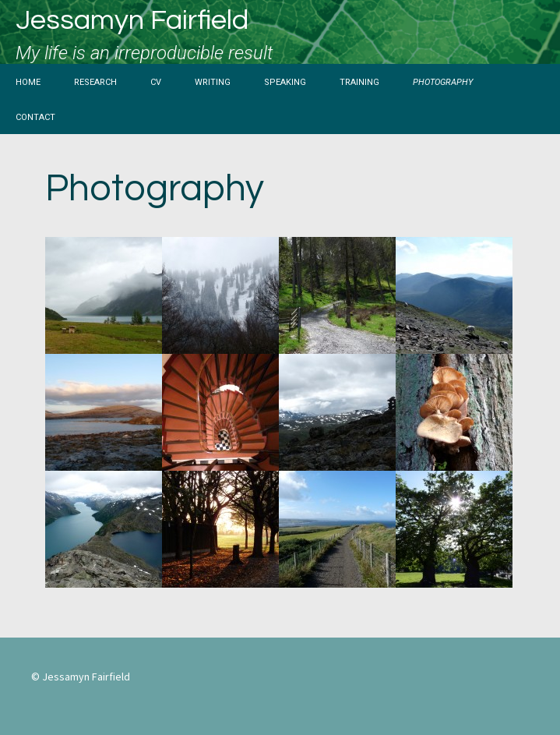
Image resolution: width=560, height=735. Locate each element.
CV (156, 81)
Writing (213, 81)
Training (359, 81)
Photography (443, 81)
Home (28, 81)
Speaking (285, 81)
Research (95, 81)
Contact (35, 116)
